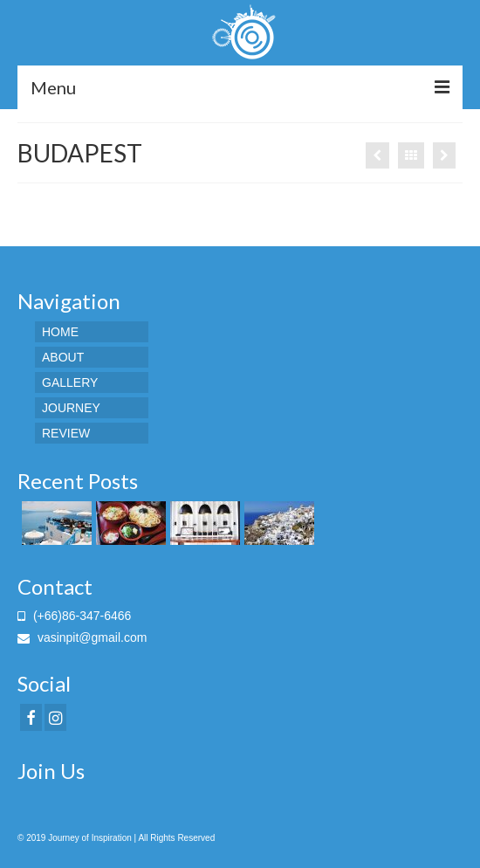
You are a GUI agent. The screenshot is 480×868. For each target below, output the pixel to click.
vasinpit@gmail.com (82, 637)
